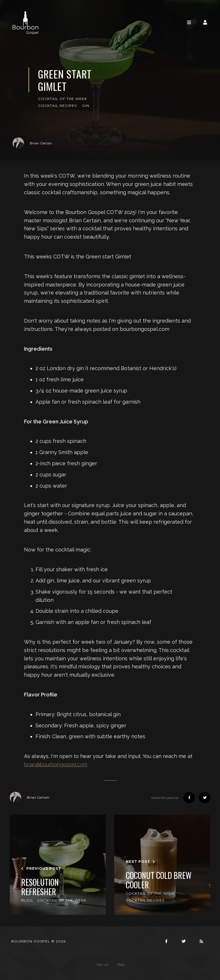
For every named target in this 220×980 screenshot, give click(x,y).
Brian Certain (32, 143)
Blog (27, 900)
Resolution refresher (40, 887)
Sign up (102, 965)
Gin (86, 106)
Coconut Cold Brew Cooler (159, 880)
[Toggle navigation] (189, 22)
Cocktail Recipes (57, 106)
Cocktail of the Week (63, 99)
